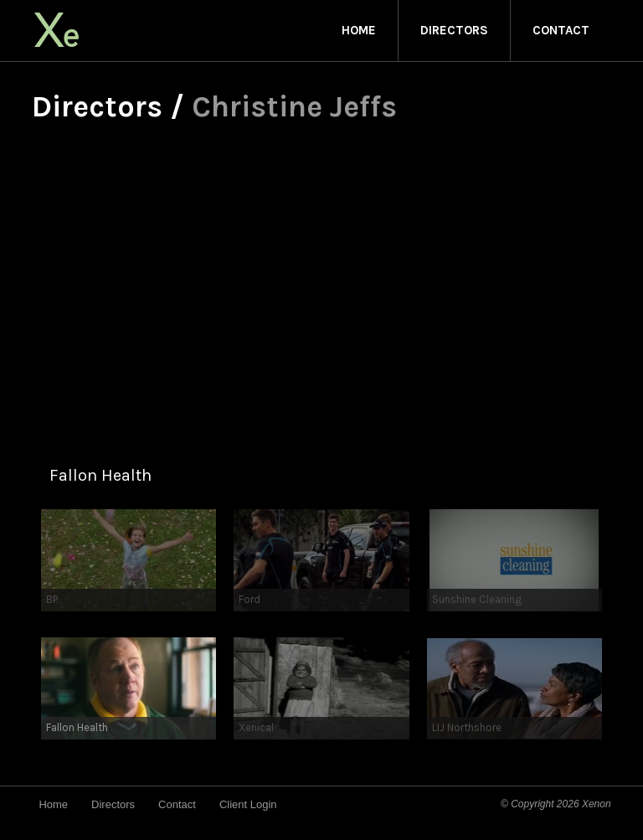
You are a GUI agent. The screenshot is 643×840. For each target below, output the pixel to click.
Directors (454, 30)
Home (359, 30)
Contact (561, 30)
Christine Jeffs (294, 106)
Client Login (248, 804)
